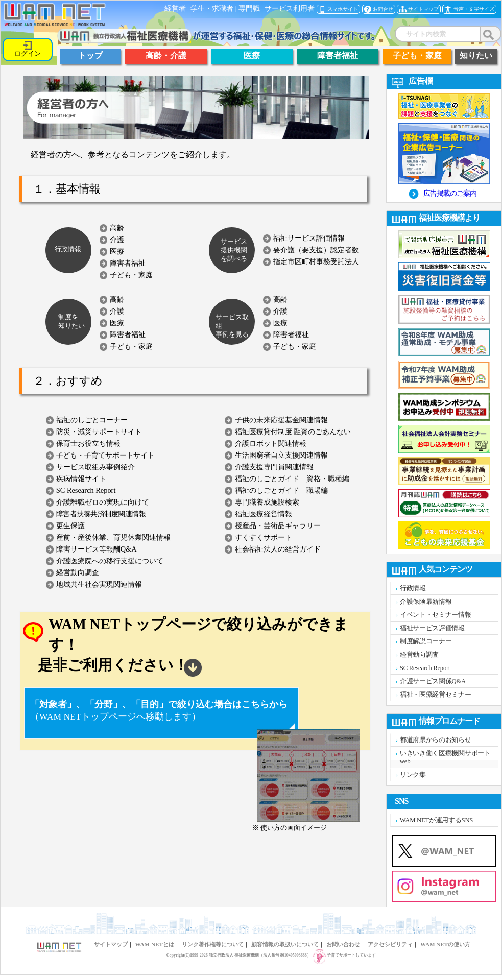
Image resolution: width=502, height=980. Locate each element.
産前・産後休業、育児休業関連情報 (113, 537)
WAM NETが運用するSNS (436, 820)
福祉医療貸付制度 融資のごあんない (293, 432)
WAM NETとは (155, 944)
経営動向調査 (78, 572)
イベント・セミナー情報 (436, 615)
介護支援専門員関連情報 (274, 467)
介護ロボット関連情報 (271, 443)
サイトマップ (111, 944)
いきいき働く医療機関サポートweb (445, 757)
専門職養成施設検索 (267, 502)
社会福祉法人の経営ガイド (278, 549)
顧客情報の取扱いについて (285, 944)
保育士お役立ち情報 (88, 443)
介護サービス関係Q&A (433, 681)
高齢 (117, 228)
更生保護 (70, 525)
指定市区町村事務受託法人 (316, 261)
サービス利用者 (290, 8)
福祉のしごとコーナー (92, 420)
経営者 (175, 8)
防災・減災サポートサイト (99, 432)
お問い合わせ (343, 944)
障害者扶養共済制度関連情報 (101, 514)
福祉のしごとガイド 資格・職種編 (292, 479)
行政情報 (413, 588)
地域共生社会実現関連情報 (99, 584)
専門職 (249, 8)
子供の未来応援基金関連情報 (281, 420)
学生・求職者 (212, 8)
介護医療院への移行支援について (110, 561)
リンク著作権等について (213, 944)
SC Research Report (86, 490)
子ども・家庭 (131, 275)
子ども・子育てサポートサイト (105, 455)
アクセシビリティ (390, 944)
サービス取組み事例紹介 (95, 467)
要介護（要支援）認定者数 (316, 250)
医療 (117, 251)
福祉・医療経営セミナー (436, 695)
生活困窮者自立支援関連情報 (281, 455)
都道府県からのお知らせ (436, 740)
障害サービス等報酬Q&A (97, 549)
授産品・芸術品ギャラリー (278, 525)
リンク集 (413, 775)
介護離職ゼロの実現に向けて (103, 502)
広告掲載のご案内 (450, 193)
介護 (117, 240)
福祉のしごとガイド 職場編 (281, 490)
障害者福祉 (128, 263)
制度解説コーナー (426, 641)
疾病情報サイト (81, 479)
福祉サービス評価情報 (309, 238)
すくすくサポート (264, 537)
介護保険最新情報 (426, 602)
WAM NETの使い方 (445, 944)
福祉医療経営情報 (264, 514)
